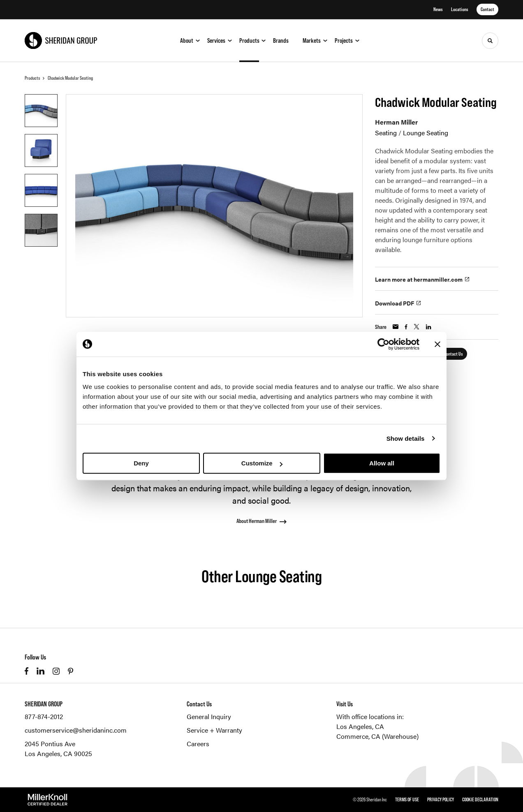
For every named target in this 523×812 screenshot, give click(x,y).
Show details (406, 438)
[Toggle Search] (490, 41)
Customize (262, 463)
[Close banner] (437, 344)
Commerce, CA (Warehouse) (377, 736)
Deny (141, 463)
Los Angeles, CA (360, 726)
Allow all (382, 463)
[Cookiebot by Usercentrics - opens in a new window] (383, 344)
